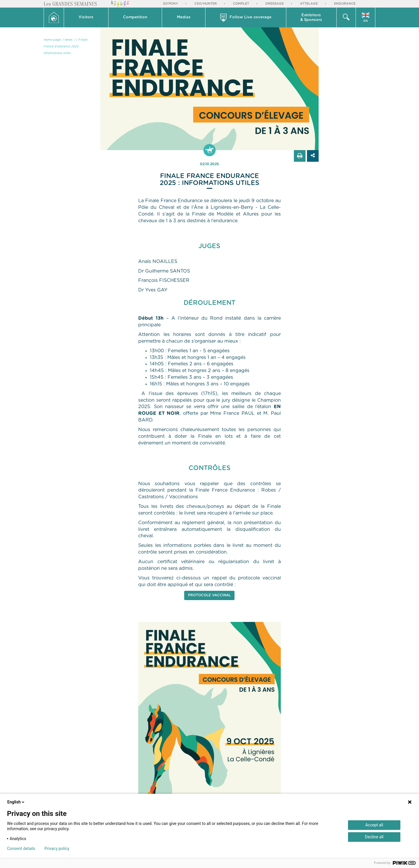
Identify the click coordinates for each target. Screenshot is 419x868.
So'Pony (171, 4)
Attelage (309, 4)
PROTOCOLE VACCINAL (209, 595)
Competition (135, 17)
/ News (67, 40)
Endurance (345, 4)
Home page (52, 40)
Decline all (374, 837)
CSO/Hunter (206, 4)
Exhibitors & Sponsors (311, 18)
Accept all (374, 825)
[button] (86, 17)
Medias (184, 17)
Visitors (86, 17)
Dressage (275, 4)
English (16, 802)
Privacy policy (57, 849)
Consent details (21, 849)
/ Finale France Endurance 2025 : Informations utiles (66, 47)
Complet (241, 4)
